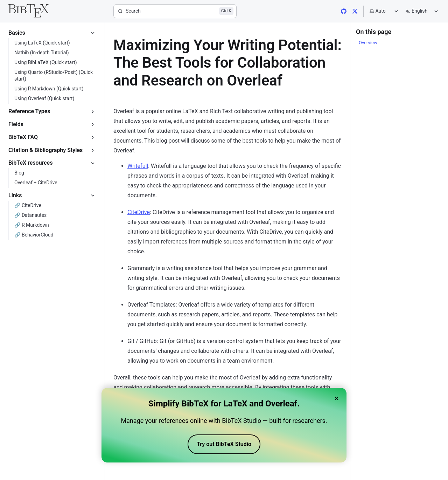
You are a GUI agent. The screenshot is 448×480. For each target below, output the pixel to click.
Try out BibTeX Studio (224, 446)
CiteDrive (139, 212)
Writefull (138, 166)
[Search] (175, 11)
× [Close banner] (337, 400)
